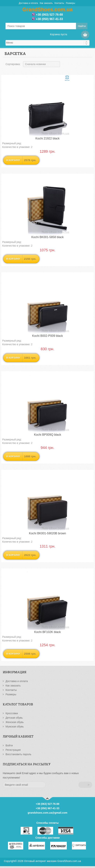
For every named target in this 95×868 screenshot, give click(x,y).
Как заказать (46, 3)
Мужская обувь (15, 727)
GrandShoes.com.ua (69, 861)
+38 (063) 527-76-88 (49, 15)
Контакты (59, 3)
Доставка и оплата (28, 3)
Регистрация (13, 750)
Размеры (70, 3)
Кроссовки (12, 713)
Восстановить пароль (18, 754)
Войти (9, 745)
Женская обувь (15, 722)
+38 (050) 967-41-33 (49, 19)
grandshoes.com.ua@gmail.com (47, 813)
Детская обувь (14, 718)
